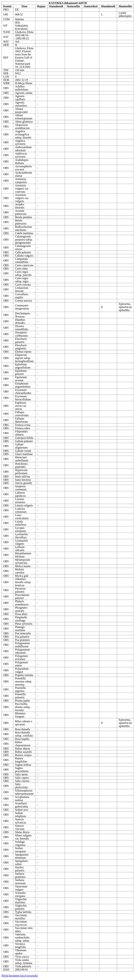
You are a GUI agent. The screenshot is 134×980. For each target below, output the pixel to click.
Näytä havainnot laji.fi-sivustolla (20, 976)
